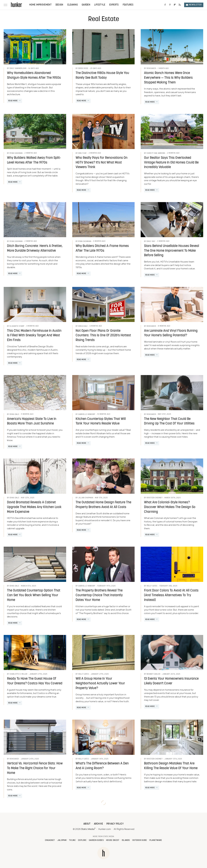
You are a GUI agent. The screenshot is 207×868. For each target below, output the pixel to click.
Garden (86, 5)
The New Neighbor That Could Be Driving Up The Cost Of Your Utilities (169, 421)
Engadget (50, 840)
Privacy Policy (115, 824)
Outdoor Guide (140, 840)
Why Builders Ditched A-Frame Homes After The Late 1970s (102, 248)
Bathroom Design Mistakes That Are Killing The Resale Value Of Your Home (171, 766)
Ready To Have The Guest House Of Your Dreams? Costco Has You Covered (35, 681)
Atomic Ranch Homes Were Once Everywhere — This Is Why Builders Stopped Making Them (168, 78)
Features (128, 5)
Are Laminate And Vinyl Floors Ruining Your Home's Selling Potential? (171, 333)
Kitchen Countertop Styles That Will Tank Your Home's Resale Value (101, 421)
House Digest (113, 840)
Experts (114, 5)
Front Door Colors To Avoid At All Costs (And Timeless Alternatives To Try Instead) (171, 595)
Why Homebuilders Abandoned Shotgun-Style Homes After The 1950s (34, 75)
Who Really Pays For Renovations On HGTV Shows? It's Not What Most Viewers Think (102, 163)
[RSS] (180, 5)
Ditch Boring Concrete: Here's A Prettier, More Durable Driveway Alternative (35, 248)
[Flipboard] (175, 5)
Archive (98, 824)
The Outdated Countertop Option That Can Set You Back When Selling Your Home (34, 595)
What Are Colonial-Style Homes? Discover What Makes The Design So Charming (170, 507)
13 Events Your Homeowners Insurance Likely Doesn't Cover (171, 681)
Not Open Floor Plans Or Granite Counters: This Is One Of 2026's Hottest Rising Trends (103, 336)
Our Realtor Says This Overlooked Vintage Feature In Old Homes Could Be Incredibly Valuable (171, 163)
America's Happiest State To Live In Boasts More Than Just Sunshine (32, 421)
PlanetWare (156, 840)
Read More (13, 101)
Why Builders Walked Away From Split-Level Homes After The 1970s (34, 160)
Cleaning (72, 5)
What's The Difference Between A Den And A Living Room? (102, 766)
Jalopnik (62, 840)
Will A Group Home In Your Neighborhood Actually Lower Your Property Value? (100, 684)
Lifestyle (100, 5)
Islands (126, 840)
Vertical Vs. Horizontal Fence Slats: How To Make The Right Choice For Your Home (35, 768)
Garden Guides (96, 840)
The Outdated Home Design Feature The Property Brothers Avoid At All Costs (103, 505)
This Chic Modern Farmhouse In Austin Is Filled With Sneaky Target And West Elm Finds (34, 336)
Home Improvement (40, 5)
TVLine (72, 840)
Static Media (88, 829)
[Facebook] (165, 5)
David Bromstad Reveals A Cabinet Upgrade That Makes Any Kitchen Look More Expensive (34, 507)
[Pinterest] (170, 5)
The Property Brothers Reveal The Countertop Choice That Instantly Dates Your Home (99, 595)
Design (59, 5)
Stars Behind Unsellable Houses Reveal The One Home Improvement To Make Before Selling (172, 251)
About (87, 824)
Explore (82, 840)
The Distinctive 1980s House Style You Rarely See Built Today (102, 75)
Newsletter (194, 5)
